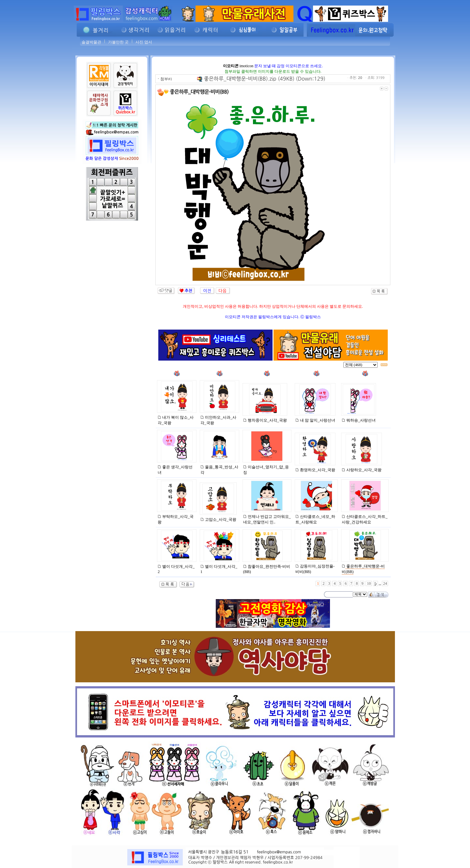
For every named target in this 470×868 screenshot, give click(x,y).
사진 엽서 (144, 42)
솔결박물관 (91, 42)
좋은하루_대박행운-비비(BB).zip (237, 79)
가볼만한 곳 (118, 42)
